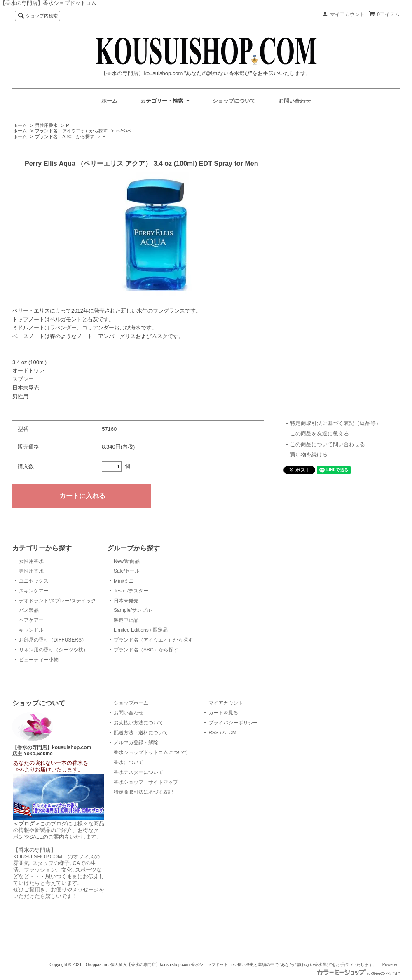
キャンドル (31, 630)
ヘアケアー (31, 620)
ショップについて (234, 101)
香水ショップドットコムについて (151, 752)
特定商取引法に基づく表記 (143, 792)
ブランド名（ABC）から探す (65, 136)
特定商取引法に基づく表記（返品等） (336, 423)
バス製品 (29, 610)
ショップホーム (131, 703)
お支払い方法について (138, 723)
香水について (129, 762)
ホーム (109, 101)
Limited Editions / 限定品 (141, 630)
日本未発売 (126, 601)
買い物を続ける (309, 455)
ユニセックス (34, 581)
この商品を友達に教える (320, 434)
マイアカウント (347, 14)
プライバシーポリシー (233, 723)
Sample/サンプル (133, 610)
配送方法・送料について (141, 733)
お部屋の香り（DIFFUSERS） (53, 640)
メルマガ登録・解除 (136, 743)
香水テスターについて (138, 772)
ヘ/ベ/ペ (124, 131)
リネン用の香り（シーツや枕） (54, 650)
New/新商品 (127, 561)
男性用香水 (46, 125)
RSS (214, 733)
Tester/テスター (131, 591)
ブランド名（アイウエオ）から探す (71, 131)
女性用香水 (31, 561)
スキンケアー (34, 591)
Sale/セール (127, 571)
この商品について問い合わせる (328, 444)
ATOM (229, 733)
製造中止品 (126, 620)
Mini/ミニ (124, 581)
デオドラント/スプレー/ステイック (57, 601)
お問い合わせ (295, 101)
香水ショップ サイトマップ (146, 782)
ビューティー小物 (39, 660)
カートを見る (223, 713)
